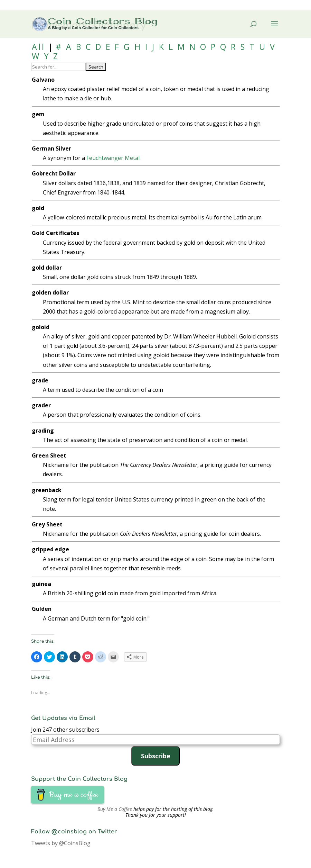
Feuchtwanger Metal (113, 158)
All (39, 47)
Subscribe (156, 756)
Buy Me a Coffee (115, 809)
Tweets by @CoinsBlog (61, 843)
